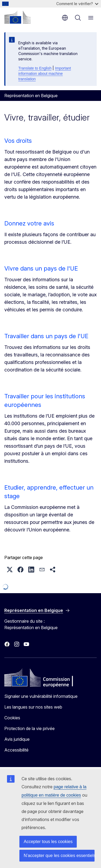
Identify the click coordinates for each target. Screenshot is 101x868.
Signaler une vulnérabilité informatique (41, 696)
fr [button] (65, 18)
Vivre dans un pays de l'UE (41, 268)
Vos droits (18, 141)
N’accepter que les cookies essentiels (59, 856)
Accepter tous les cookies (48, 842)
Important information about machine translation (45, 74)
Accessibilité (16, 750)
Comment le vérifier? (77, 4)
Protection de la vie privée (29, 728)
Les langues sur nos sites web (33, 707)
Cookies (12, 718)
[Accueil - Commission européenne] (18, 17)
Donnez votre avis (29, 223)
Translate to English (35, 68)
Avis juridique (17, 739)
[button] (10, 570)
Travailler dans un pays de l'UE (46, 336)
